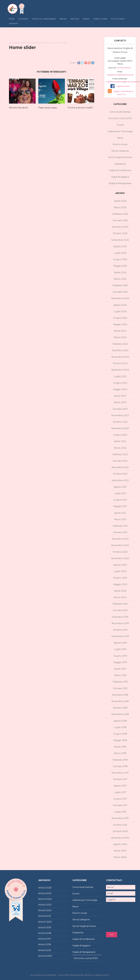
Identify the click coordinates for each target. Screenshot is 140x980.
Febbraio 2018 (120, 760)
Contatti (14, 24)
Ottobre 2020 (120, 552)
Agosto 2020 (120, 565)
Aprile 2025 (120, 272)
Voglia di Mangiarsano (120, 183)
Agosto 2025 (120, 246)
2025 (49, 893)
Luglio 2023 (120, 376)
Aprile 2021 (120, 513)
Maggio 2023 (120, 389)
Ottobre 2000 (120, 831)
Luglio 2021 (120, 493)
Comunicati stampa (120, 112)
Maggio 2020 (120, 584)
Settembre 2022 (120, 428)
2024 (49, 899)
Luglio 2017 (120, 792)
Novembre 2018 (120, 701)
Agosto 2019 (120, 643)
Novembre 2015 (120, 818)
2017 (49, 939)
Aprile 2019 (120, 669)
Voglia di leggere (120, 177)
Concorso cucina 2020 (120, 118)
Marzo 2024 (120, 337)
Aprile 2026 (120, 201)
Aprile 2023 (120, 396)
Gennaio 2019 (120, 688)
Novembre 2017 (120, 773)
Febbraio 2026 (120, 214)
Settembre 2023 (120, 370)
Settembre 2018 (120, 714)
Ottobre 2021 (120, 474)
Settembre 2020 (120, 558)
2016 (49, 944)
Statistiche (120, 164)
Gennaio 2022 (120, 461)
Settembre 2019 (120, 636)
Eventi (86, 19)
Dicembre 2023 (120, 350)
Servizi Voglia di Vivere (120, 157)
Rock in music (120, 144)
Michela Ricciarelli (18, 108)
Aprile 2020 (120, 591)
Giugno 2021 (120, 500)
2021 (49, 916)
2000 (49, 956)
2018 (49, 933)
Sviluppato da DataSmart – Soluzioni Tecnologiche (57, 975)
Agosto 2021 (120, 487)
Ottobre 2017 (120, 779)
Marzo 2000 (120, 857)
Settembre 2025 (120, 240)
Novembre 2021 (120, 467)
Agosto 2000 (120, 844)
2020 (49, 922)
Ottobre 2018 (120, 708)
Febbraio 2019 (120, 682)
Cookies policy (102, 975)
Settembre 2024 (120, 298)
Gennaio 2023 (120, 409)
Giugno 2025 (120, 259)
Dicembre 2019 (120, 617)
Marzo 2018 (120, 753)
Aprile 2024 (120, 331)
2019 (49, 927)
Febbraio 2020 (120, 604)
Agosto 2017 (120, 786)
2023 (49, 905)
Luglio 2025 (120, 253)
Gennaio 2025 (120, 292)
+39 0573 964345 (124, 68)
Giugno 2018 (120, 734)
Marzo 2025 (120, 279)
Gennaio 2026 (120, 220)
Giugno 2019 (120, 656)
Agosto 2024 (120, 305)
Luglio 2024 (120, 311)
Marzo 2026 (120, 207)
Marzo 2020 (120, 597)
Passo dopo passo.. (48, 108)
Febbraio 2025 (120, 285)
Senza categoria (120, 151)
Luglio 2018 (120, 727)
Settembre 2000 (120, 838)
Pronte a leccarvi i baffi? (80, 108)
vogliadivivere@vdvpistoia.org (120, 75)
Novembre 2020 (120, 545)
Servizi (63, 19)
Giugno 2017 (120, 799)
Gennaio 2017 (120, 805)
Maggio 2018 (120, 740)
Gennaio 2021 (120, 532)
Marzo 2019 (120, 675)
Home (12, 19)
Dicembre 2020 (120, 539)
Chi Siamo (23, 19)
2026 (49, 888)
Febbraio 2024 (120, 344)
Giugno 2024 (120, 318)
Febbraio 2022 (120, 454)
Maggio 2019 (120, 662)
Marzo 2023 (120, 402)
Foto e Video (118, 19)
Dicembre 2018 (120, 695)
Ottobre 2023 (120, 363)
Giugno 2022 (120, 435)
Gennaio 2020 (120, 610)
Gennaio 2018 (120, 766)
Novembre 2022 (120, 415)
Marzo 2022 (120, 448)
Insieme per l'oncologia (120, 131)
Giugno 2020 (120, 578)
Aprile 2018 (120, 747)
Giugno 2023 (120, 383)
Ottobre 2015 (120, 825)
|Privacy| (89, 975)
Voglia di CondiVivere (120, 170)
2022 (49, 910)
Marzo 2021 (120, 519)
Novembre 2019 (120, 623)
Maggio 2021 (120, 506)
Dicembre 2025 (120, 227)
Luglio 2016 (120, 812)
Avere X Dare (100, 19)
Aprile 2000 (120, 851)
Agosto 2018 (120, 721)
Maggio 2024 (120, 324)
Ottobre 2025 (120, 233)
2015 (49, 950)
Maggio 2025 (120, 266)
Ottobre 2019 (120, 630)
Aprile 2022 (120, 441)
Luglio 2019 (120, 649)
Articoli (75, 19)
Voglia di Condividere (44, 19)
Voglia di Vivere (123, 86)
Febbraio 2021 (120, 526)
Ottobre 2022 (120, 422)
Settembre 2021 (120, 480)
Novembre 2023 (120, 357)
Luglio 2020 (120, 571)
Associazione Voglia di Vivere (49, 43)
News (120, 138)
